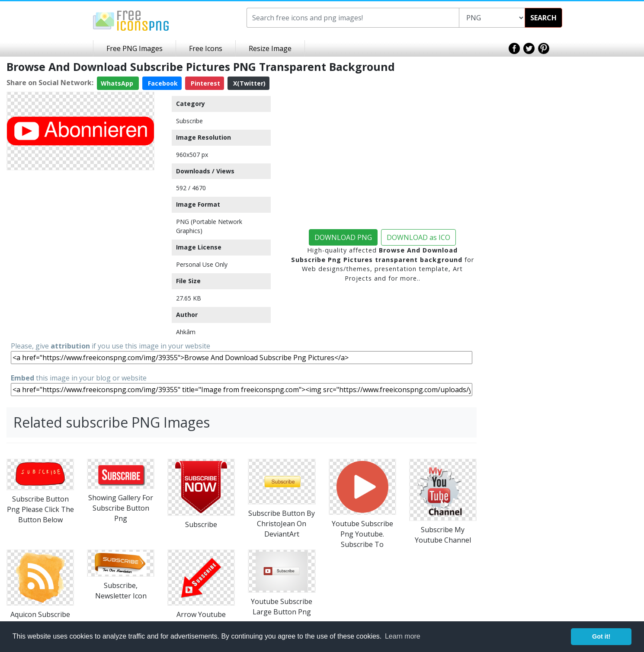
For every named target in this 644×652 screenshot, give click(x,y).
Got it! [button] (601, 636)
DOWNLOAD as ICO (418, 237)
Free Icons (206, 48)
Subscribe (189, 121)
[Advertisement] (80, 234)
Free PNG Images (135, 48)
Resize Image (270, 48)
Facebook (162, 83)
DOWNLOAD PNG (343, 237)
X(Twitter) (248, 83)
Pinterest (205, 83)
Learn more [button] (403, 636)
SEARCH (543, 18)
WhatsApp (118, 83)
